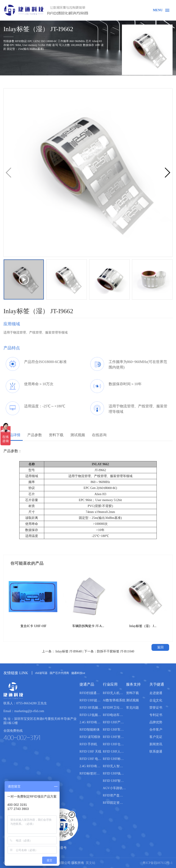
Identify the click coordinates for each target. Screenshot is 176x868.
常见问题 (132, 708)
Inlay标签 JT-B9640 (69, 651)
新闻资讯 (156, 744)
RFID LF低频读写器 (91, 715)
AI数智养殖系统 (114, 700)
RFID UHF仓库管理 (114, 744)
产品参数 (35, 435)
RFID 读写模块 (90, 737)
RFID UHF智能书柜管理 (114, 781)
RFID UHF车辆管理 (114, 730)
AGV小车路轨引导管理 (114, 788)
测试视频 (78, 435)
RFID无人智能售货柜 (114, 766)
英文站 (91, 863)
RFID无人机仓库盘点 (114, 693)
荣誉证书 (156, 708)
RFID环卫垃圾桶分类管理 (114, 708)
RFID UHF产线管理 (114, 722)
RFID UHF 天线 (90, 752)
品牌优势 (156, 722)
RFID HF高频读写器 (91, 708)
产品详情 (13, 435)
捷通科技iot (78, 673)
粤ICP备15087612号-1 (158, 863)
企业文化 (156, 700)
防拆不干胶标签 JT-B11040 (116, 651)
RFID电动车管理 (114, 715)
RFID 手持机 (88, 744)
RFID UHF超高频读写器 (91, 700)
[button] (167, 173)
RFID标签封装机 (91, 773)
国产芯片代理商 (59, 673)
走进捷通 (156, 693)
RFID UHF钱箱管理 (114, 773)
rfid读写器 (41, 673)
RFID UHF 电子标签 (91, 759)
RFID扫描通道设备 (91, 693)
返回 (160, 647)
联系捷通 (156, 752)
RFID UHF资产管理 (114, 737)
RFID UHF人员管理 (114, 752)
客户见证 (156, 737)
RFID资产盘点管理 (114, 795)
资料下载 (56, 435)
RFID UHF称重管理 (114, 759)
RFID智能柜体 (90, 730)
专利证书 (156, 715)
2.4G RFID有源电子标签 (91, 766)
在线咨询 (99, 435)
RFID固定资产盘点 (114, 803)
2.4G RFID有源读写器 (91, 722)
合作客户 (156, 730)
